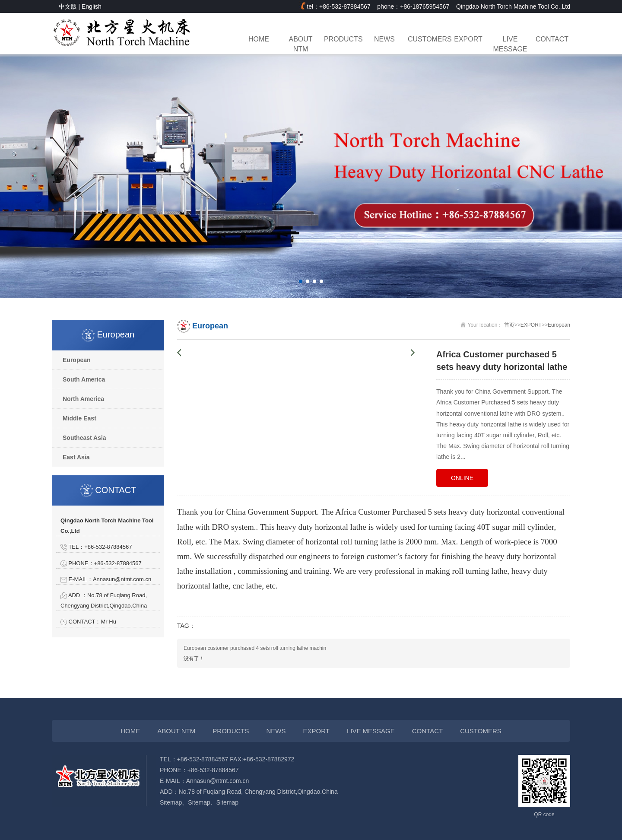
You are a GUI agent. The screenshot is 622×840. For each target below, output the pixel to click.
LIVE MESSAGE (510, 44)
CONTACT (552, 39)
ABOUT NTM (301, 44)
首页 (509, 325)
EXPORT (468, 39)
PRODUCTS (343, 39)
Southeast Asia (84, 438)
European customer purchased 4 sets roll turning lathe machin (255, 648)
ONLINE (462, 478)
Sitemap (171, 802)
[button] (301, 281)
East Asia (76, 457)
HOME (259, 39)
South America (84, 379)
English (92, 6)
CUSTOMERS (426, 39)
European (77, 360)
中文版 (68, 6)
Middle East (79, 418)
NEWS (384, 39)
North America (83, 399)
